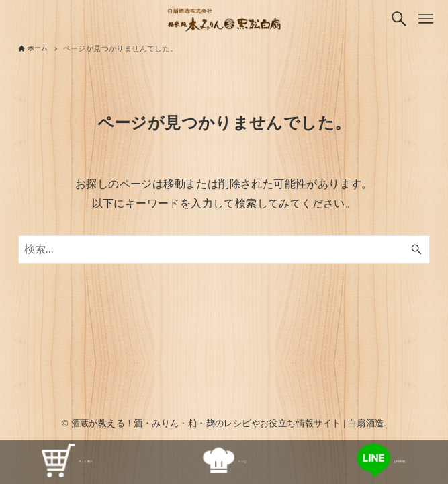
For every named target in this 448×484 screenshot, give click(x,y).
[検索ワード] (224, 249)
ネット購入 (68, 462)
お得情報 (381, 462)
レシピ (224, 462)
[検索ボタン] (399, 19)
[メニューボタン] (426, 19)
